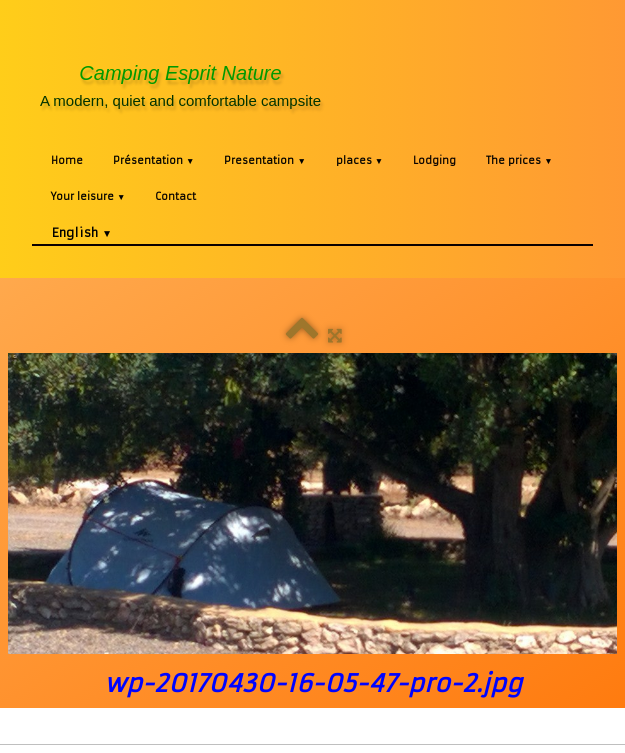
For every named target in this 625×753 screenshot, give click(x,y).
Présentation (153, 160)
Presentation (264, 160)
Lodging (434, 160)
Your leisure (88, 196)
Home (67, 160)
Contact (175, 196)
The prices (519, 160)
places (359, 160)
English (82, 232)
